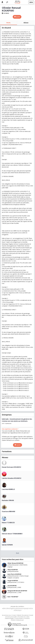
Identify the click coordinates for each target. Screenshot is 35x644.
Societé (31, 615)
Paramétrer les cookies (24, 617)
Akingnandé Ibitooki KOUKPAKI (17, 591)
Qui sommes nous (6, 615)
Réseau (26, 23)
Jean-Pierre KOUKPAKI (14, 574)
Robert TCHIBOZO (8, 523)
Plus (17, 553)
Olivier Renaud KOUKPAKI (15, 563)
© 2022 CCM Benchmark (18, 620)
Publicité (19, 615)
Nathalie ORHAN (8, 500)
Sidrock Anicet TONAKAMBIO (12, 534)
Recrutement (25, 615)
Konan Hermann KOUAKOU (11, 467)
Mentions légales (10, 618)
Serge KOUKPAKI (13, 581)
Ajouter (18, 17)
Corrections (27, 618)
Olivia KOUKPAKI (13, 570)
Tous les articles (19, 618)
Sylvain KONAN (7, 545)
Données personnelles (11, 617)
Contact (14, 615)
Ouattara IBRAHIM (8, 511)
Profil (8, 23)
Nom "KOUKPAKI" (13, 597)
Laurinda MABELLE (8, 489)
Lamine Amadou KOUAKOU (12, 478)
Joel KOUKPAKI (12, 586)
